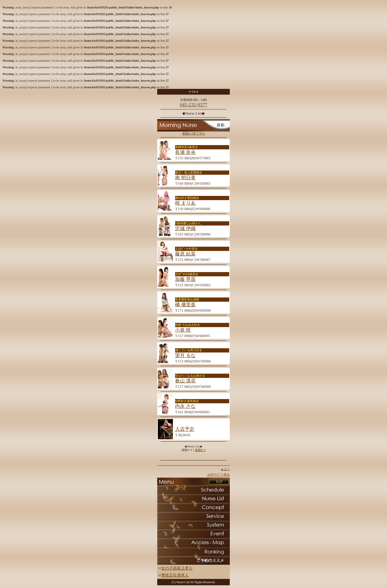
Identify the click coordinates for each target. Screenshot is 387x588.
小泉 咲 (183, 330)
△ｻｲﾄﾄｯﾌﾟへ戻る (218, 474)
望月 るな (185, 355)
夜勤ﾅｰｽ (200, 450)
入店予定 (185, 429)
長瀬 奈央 (185, 152)
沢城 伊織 (185, 228)
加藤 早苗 (185, 279)
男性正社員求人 (175, 575)
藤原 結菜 (185, 254)
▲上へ (225, 469)
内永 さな (185, 406)
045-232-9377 (194, 105)
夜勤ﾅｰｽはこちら (194, 133)
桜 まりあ (185, 203)
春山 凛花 (185, 381)
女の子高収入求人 (177, 568)
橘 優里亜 (185, 305)
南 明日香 (185, 178)
